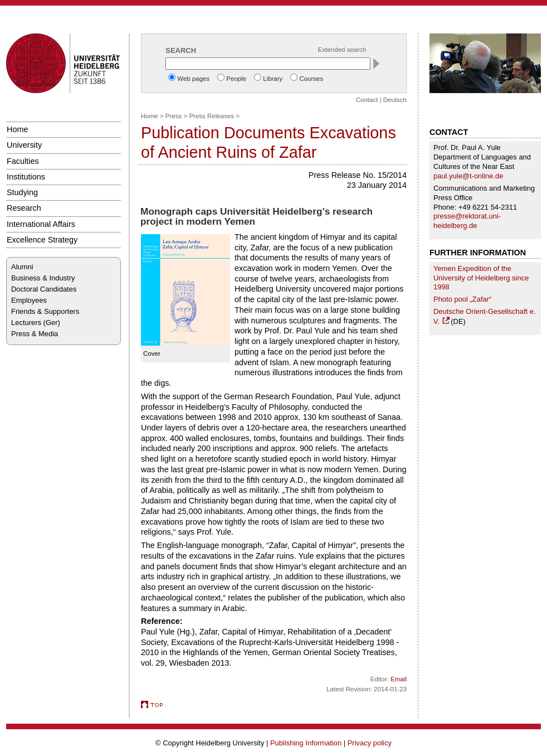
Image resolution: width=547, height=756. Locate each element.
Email (399, 679)
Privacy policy (370, 743)
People (236, 79)
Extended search (342, 50)
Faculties (23, 161)
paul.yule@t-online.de (468, 176)
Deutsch (395, 100)
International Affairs (41, 224)
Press (174, 116)
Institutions (26, 177)
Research (24, 208)
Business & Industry (43, 278)
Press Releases (211, 116)
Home (17, 129)
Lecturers (26, 323)
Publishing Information (306, 743)
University (24, 145)
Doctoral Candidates (44, 289)
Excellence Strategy (42, 240)
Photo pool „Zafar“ (462, 299)
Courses (311, 79)
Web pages (193, 79)
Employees (29, 300)
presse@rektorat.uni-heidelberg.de (467, 221)
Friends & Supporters (45, 311)
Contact (367, 100)
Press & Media (35, 334)
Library (273, 79)
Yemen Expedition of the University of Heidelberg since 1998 (481, 278)
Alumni (22, 267)
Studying (22, 192)
